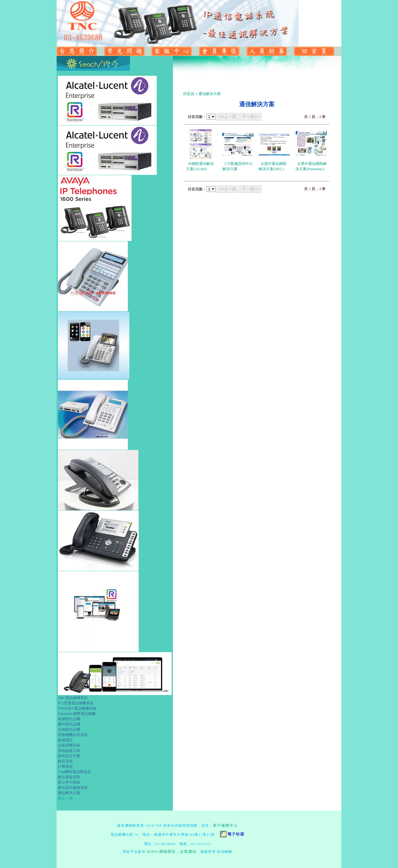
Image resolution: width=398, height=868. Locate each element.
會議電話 (65, 740)
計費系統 (65, 766)
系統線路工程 (69, 751)
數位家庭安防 (69, 777)
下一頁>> (250, 117)
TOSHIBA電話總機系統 (77, 708)
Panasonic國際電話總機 (77, 714)
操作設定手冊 (69, 756)
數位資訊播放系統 (73, 788)
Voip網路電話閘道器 (74, 772)
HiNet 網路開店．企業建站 (172, 852)
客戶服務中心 (225, 825)
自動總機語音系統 (73, 735)
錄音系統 (65, 761)
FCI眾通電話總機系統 (76, 703)
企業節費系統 (69, 745)
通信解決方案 (69, 793)
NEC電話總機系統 (73, 698)
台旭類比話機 (69, 729)
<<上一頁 (228, 117)
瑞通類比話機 (69, 719)
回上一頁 (65, 798)
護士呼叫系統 (69, 782)
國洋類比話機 (69, 724)
